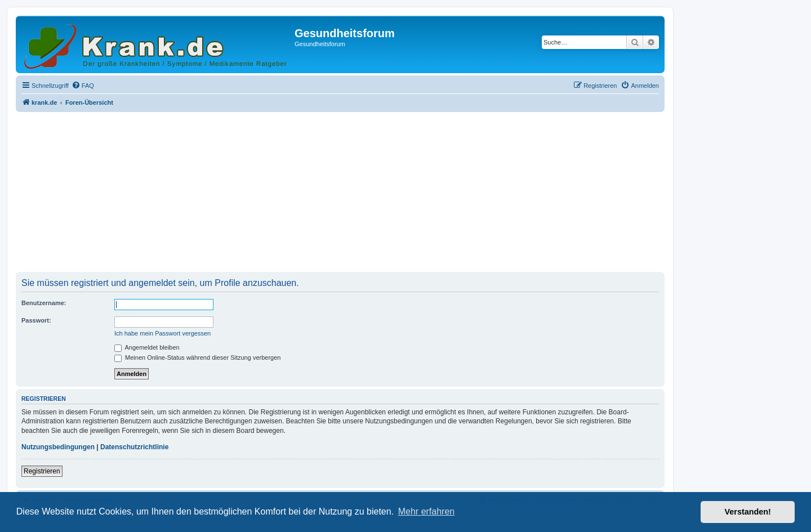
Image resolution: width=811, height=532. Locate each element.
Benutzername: (44, 303)
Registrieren (42, 471)
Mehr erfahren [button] (427, 511)
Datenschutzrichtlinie (134, 447)
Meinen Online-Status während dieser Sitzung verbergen (197, 357)
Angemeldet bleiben (147, 347)
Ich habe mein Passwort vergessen (162, 333)
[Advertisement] (340, 193)
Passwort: (36, 320)
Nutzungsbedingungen (58, 447)
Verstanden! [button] (748, 512)
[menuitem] (83, 86)
